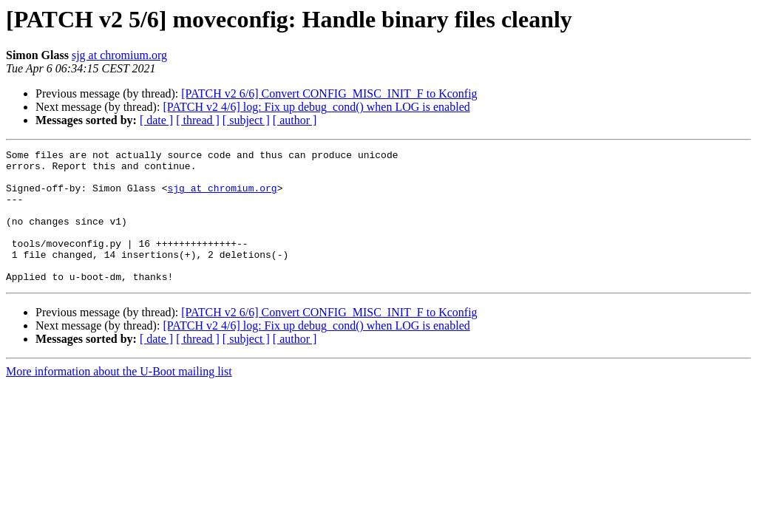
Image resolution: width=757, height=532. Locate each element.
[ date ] (156, 120)
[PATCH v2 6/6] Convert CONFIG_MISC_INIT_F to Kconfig (329, 93)
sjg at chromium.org (119, 55)
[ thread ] (198, 120)
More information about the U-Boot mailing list (119, 398)
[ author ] (295, 120)
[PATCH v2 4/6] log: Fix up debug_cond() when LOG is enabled (316, 107)
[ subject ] (246, 120)
